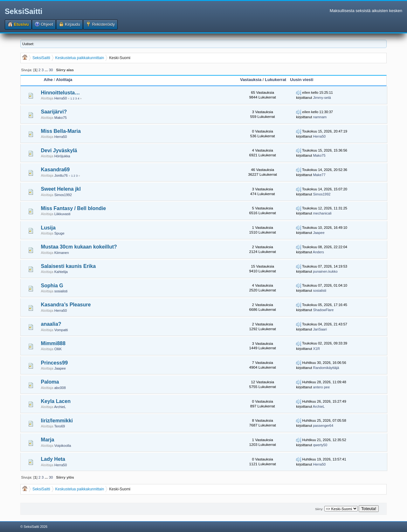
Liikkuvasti (62, 214)
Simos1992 (63, 195)
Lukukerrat (276, 80)
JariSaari (320, 329)
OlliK (58, 349)
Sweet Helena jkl (61, 189)
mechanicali (322, 213)
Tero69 (60, 426)
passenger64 (323, 426)
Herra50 (61, 98)
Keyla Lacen (56, 401)
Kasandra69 (55, 170)
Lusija (48, 228)
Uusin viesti (302, 80)
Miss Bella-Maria (61, 131)
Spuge (59, 233)
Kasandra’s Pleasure (66, 305)
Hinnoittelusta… (61, 93)
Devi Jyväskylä (59, 150)
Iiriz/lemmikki (57, 421)
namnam (320, 117)
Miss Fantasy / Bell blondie (74, 208)
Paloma (50, 382)
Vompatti (61, 330)
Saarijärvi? (54, 112)
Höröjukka (62, 156)
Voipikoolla (63, 446)
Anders (318, 252)
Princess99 (55, 363)
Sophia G (52, 286)
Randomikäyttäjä (326, 368)
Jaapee (319, 233)
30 (51, 70)
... (47, 70)
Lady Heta (53, 459)
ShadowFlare (323, 310)
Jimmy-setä (322, 98)
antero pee (321, 387)
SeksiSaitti (24, 11)
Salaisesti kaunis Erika (69, 266)
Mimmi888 (53, 343)
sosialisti (61, 291)
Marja (48, 440)
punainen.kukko (325, 271)
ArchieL (60, 407)
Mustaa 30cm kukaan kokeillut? (79, 247)
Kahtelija (61, 272)
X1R (316, 349)
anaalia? (51, 324)
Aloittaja (64, 80)
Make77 (319, 175)
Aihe (48, 80)
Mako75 (61, 118)
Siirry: (319, 509)
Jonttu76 (61, 175)
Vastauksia (251, 80)
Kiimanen (62, 253)
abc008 (60, 388)
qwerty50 (320, 445)
